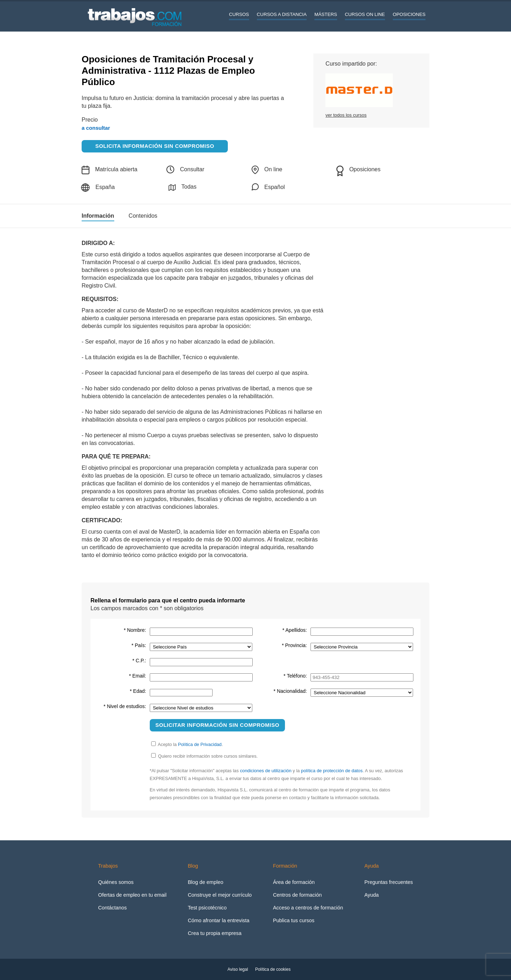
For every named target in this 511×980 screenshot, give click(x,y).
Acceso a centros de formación (308, 908)
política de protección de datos (332, 771)
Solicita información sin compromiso (155, 146)
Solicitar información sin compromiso (218, 725)
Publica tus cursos (294, 920)
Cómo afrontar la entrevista (219, 920)
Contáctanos (112, 908)
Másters (326, 14)
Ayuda (372, 895)
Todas (183, 187)
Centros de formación (297, 895)
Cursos (239, 14)
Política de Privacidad (200, 744)
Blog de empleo (205, 882)
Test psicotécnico (207, 908)
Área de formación (294, 882)
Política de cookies (273, 969)
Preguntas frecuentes (389, 882)
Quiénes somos (116, 882)
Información (98, 216)
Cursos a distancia (282, 14)
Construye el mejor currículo (220, 895)
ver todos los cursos (346, 115)
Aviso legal (238, 969)
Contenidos (143, 216)
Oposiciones (409, 14)
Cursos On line (365, 14)
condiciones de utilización (266, 771)
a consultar (96, 128)
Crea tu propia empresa (215, 933)
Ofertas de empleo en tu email (132, 895)
